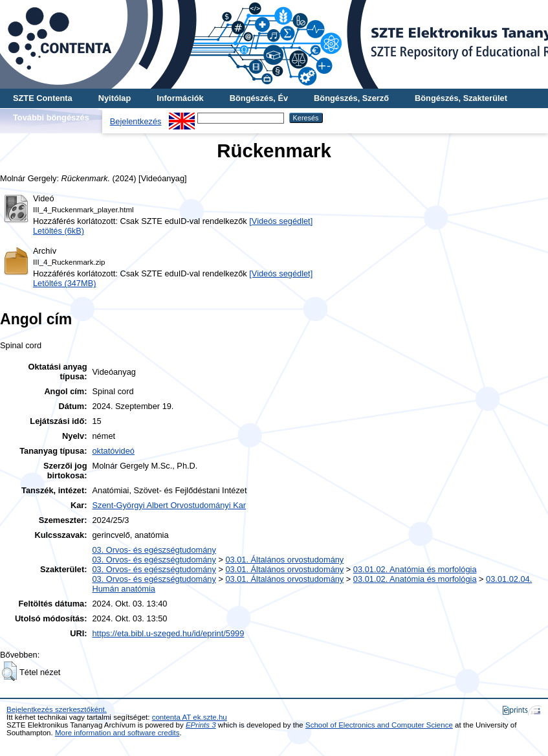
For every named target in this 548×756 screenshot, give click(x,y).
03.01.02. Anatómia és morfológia (415, 569)
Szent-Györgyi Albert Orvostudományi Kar (170, 505)
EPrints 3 (201, 725)
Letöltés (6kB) (59, 231)
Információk (180, 98)
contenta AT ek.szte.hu (190, 717)
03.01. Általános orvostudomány (284, 560)
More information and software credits (117, 733)
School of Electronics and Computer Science (379, 725)
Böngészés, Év (259, 98)
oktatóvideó (114, 451)
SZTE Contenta (43, 98)
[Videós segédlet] (281, 221)
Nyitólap (115, 98)
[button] (9, 671)
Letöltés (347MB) (64, 283)
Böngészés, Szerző (351, 98)
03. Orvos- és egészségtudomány (154, 550)
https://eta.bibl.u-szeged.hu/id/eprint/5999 (169, 633)
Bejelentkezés (136, 121)
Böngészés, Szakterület (461, 98)
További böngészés (51, 117)
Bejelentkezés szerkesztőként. (57, 709)
